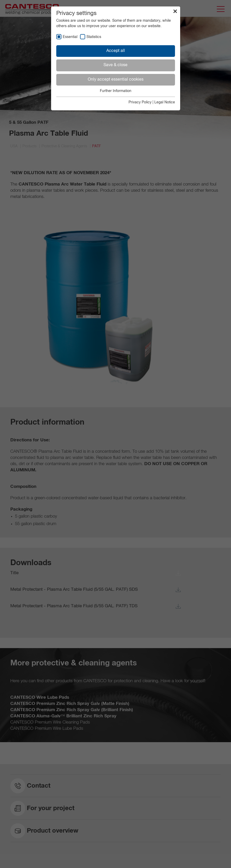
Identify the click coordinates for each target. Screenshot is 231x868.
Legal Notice (165, 102)
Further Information (116, 91)
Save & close (115, 65)
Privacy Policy (140, 102)
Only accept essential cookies (116, 80)
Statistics (94, 37)
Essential (70, 37)
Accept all (116, 51)
